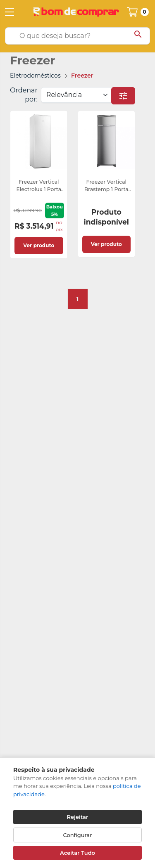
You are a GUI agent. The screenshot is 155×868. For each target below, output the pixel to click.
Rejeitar (78, 817)
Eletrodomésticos (35, 76)
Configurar (78, 835)
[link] (39, 185)
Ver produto (39, 245)
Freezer (82, 76)
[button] (123, 96)
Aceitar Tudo (77, 853)
